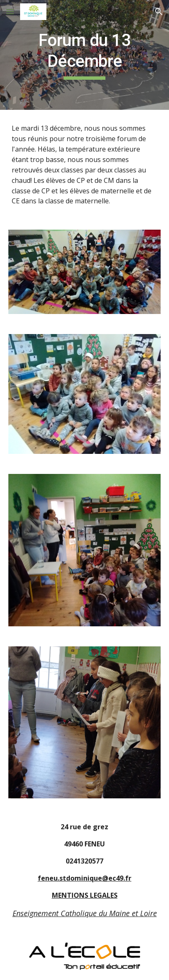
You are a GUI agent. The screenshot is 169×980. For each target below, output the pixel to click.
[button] (10, 11)
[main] (84, 55)
